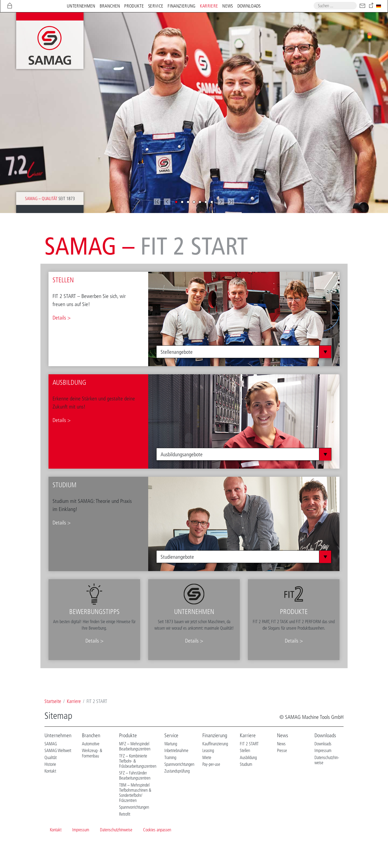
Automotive (91, 744)
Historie (50, 764)
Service (171, 735)
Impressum (323, 750)
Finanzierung (215, 735)
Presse (282, 750)
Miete (207, 757)
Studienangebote (177, 557)
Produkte (128, 735)
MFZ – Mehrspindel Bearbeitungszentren (135, 746)
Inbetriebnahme (176, 750)
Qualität (51, 757)
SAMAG (51, 744)
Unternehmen (58, 735)
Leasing (208, 750)
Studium (246, 764)
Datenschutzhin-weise (327, 760)
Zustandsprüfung (177, 771)
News (283, 735)
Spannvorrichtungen (134, 807)
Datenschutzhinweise (116, 830)
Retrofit (125, 814)
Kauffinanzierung (215, 744)
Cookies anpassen (157, 830)
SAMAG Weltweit (58, 750)
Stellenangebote (177, 352)
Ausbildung (248, 757)
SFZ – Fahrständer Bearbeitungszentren (135, 775)
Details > (62, 318)
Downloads (325, 735)
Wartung (171, 744)
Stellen (245, 750)
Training (170, 757)
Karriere (248, 735)
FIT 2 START (249, 744)
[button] (167, 202)
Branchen (91, 735)
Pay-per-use (211, 764)
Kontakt (50, 771)
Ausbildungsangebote (182, 454)
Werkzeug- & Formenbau (92, 753)
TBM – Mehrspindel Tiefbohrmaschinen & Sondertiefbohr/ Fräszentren (135, 793)
